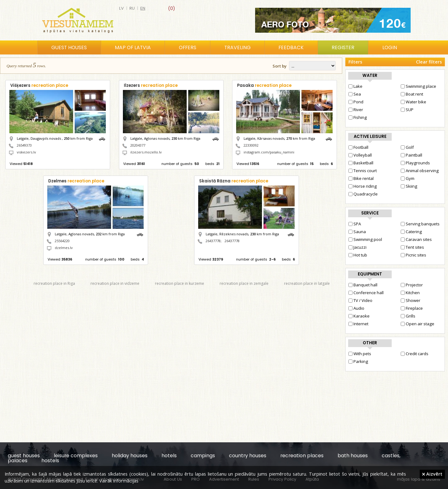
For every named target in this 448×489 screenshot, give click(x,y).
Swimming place (418, 86)
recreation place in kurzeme (180, 283)
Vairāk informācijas (119, 481)
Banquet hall (363, 285)
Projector (412, 285)
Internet (358, 324)
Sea (355, 94)
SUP (407, 110)
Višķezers (39, 85)
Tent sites (412, 247)
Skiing (409, 186)
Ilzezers (151, 85)
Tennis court (363, 171)
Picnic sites (413, 255)
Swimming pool (365, 239)
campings (203, 456)
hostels (50, 461)
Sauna (357, 232)
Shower (411, 300)
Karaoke (359, 316)
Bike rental (361, 178)
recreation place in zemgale (244, 283)
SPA (355, 224)
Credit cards (415, 354)
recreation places (302, 456)
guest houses (24, 456)
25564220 (62, 241)
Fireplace (412, 308)
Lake (355, 86)
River (356, 110)
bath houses (353, 456)
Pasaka (264, 85)
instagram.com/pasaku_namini (269, 152)
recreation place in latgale (307, 283)
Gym (408, 178)
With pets (360, 354)
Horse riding (363, 186)
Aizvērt (432, 474)
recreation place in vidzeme (115, 283)
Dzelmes (76, 181)
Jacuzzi (357, 247)
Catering (411, 232)
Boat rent (412, 94)
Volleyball (360, 155)
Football (358, 147)
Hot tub (358, 255)
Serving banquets (420, 224)
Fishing (358, 117)
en (143, 8)
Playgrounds (415, 163)
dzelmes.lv (64, 248)
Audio (356, 308)
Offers (188, 47)
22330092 (251, 145)
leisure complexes (76, 456)
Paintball (411, 155)
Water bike (413, 102)
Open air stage (418, 324)
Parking (358, 361)
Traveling (238, 47)
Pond (356, 102)
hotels (169, 456)
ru (132, 8)
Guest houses (69, 47)
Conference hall (366, 293)
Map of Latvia (133, 47)
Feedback (291, 47)
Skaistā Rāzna (234, 181)
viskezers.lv (26, 152)
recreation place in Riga (54, 283)
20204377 (138, 145)
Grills (408, 316)
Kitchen (410, 293)
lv (121, 8)
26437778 (213, 241)
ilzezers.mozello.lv (146, 152)
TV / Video (360, 300)
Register (343, 47)
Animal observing (420, 171)
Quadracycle (363, 194)
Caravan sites (416, 239)
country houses (248, 456)
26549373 (24, 145)
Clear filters (429, 62)
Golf (407, 147)
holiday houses (130, 456)
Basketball (361, 163)
